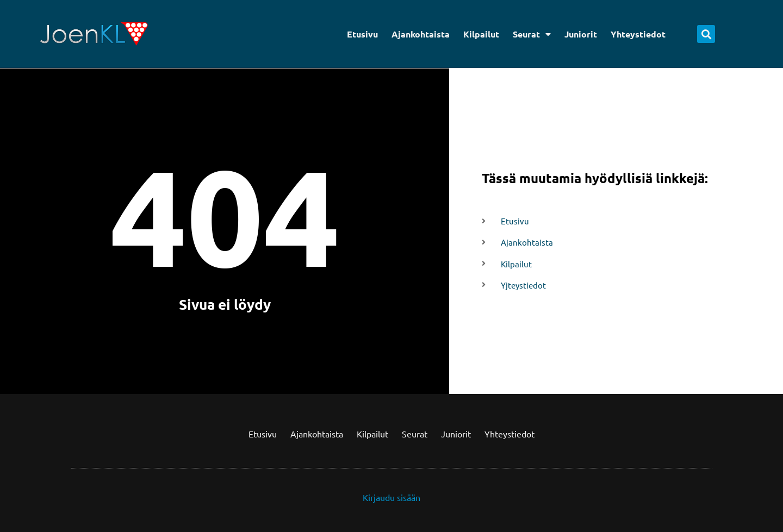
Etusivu (362, 34)
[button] (706, 34)
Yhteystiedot (638, 34)
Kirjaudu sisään (391, 497)
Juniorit (581, 34)
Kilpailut (481, 34)
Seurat (532, 34)
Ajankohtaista (421, 34)
